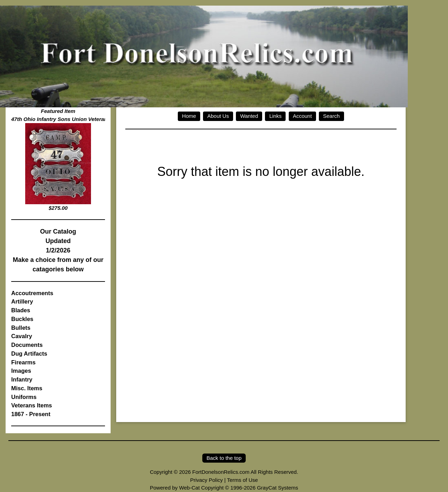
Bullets (21, 328)
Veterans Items (31, 405)
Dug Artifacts (29, 354)
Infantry (22, 379)
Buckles (22, 319)
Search (331, 116)
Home (189, 116)
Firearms (23, 362)
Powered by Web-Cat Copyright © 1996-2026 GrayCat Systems (224, 488)
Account (302, 116)
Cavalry (22, 336)
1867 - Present (31, 414)
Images (21, 371)
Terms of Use (242, 480)
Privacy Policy (206, 480)
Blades (21, 310)
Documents (27, 345)
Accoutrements (32, 293)
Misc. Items (27, 388)
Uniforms (24, 397)
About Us (218, 116)
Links (275, 116)
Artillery (22, 301)
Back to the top (224, 458)
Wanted (249, 116)
